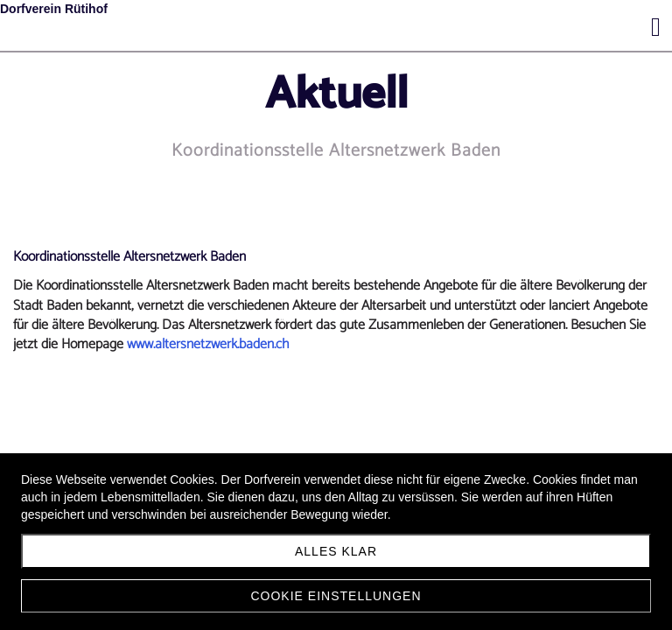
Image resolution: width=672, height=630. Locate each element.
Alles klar (336, 551)
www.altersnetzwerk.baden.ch (208, 344)
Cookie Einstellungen (336, 596)
